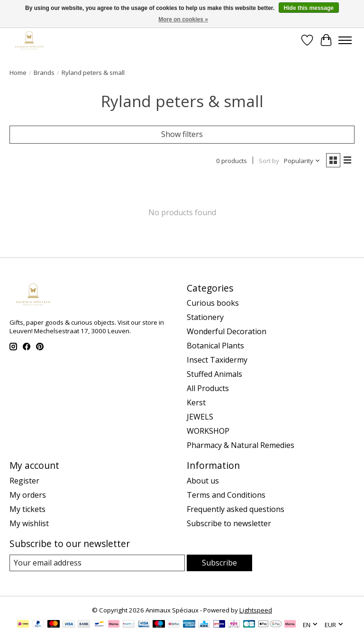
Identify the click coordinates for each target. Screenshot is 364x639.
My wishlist (29, 523)
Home (18, 73)
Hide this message (309, 8)
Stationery (205, 317)
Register (24, 481)
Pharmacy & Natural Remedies (241, 445)
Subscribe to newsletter (229, 523)
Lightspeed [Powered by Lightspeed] (256, 610)
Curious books (213, 303)
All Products (208, 388)
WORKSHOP (208, 431)
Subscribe (219, 563)
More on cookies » (183, 19)
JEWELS (200, 417)
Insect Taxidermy (217, 360)
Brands (44, 73)
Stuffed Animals (214, 374)
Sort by (269, 161)
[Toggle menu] (345, 40)
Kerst (196, 402)
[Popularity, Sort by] (302, 161)
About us (203, 481)
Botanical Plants (215, 346)
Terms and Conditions (226, 495)
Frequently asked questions (236, 509)
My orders (28, 495)
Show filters (182, 134)
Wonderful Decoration (227, 331)
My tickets (27, 509)
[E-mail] (97, 563)
